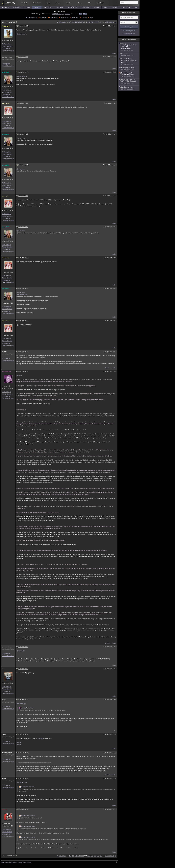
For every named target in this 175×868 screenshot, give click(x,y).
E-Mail (85, 14)
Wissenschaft (17, 7)
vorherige (62, 22)
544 (86, 22)
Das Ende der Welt (129, 88)
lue (3, 669)
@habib (40, 739)
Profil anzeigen (7, 44)
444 (70, 22)
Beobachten (65, 18)
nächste (112, 22)
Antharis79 (6, 26)
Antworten (75, 18)
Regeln (20, 862)
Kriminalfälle (48, 7)
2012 (53, 14)
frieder (4, 352)
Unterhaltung (127, 7)
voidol (4, 779)
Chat (80, 3)
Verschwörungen (72, 7)
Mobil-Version (27, 862)
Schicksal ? (129, 55)
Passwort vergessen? (129, 31)
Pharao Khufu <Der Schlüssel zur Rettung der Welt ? (129, 62)
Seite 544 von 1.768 (9, 22)
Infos (91, 18)
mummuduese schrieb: (27, 787)
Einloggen (130, 27)
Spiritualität (59, 7)
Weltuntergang (60, 14)
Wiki (90, 3)
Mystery (37, 7)
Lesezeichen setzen (8, 51)
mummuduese (7, 57)
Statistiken (69, 3)
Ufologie (97, 7)
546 (92, 22)
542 (79, 22)
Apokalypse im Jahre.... (129, 69)
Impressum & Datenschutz (9, 862)
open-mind (6, 103)
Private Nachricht (7, 46)
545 (89, 22)
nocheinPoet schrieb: (26, 708)
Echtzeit (24, 3)
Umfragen (115, 7)
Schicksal (67, 14)
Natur (106, 7)
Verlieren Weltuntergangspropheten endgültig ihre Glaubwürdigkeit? (129, 47)
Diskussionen (37, 3)
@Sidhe (19, 376)
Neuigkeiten (100, 3)
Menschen (5, 7)
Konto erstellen (130, 34)
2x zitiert (108, 368)
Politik (28, 7)
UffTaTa (4, 809)
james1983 (6, 72)
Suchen (84, 18)
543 (82, 22)
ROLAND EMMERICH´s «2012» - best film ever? (129, 82)
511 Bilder (44, 18)
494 (73, 22)
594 (98, 22)
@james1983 (21, 651)
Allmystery (10, 3)
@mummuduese (22, 34)
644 (101, 22)
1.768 (107, 22)
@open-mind (21, 138)
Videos (58, 3)
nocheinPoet (6, 372)
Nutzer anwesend (129, 13)
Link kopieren (6, 48)
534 (76, 22)
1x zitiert (108, 643)
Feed (81, 14)
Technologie (86, 7)
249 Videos (54, 18)
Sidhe (4, 700)
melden (114, 53)
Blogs (48, 3)
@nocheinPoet (21, 704)
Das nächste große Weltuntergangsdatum (129, 75)
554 (95, 22)
